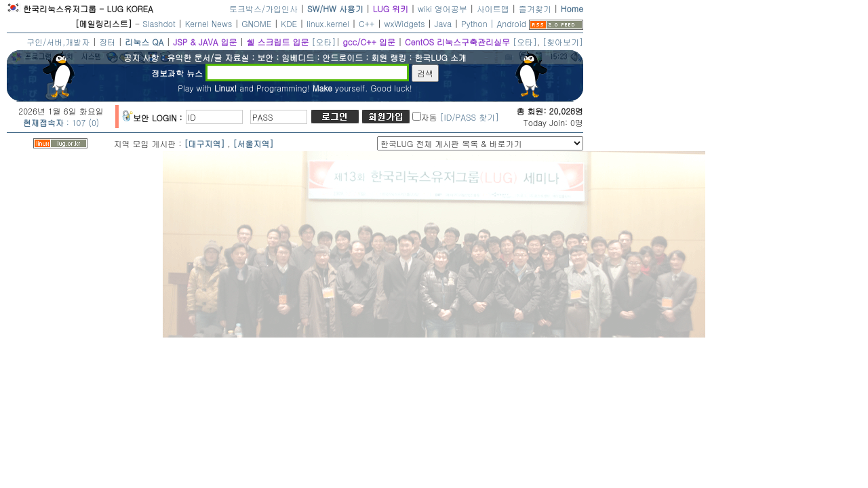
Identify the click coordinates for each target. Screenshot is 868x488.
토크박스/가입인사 (263, 8)
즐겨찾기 (535, 8)
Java (443, 23)
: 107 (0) (61, 122)
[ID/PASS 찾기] (470, 117)
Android (512, 23)
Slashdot (159, 23)
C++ (367, 23)
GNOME (256, 23)
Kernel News (209, 23)
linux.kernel (328, 23)
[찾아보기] (563, 42)
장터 (107, 42)
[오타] (323, 42)
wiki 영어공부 (442, 8)
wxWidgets (405, 23)
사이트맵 (493, 8)
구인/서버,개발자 (58, 42)
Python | (479, 23)
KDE (289, 23)
